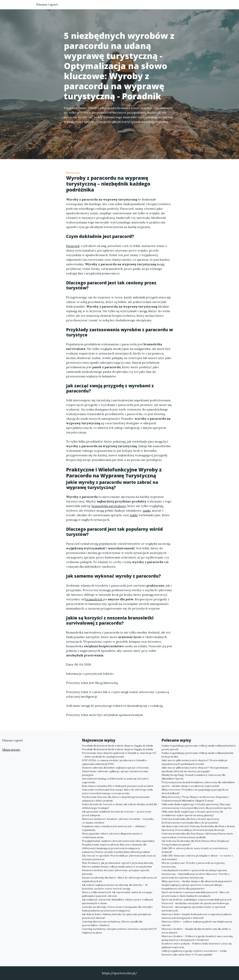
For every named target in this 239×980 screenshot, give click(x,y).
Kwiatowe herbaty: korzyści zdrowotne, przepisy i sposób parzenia (116, 872)
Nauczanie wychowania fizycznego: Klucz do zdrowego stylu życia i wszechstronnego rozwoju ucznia (117, 791)
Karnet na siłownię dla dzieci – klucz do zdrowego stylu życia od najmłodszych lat (119, 879)
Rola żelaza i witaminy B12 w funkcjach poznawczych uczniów (118, 786)
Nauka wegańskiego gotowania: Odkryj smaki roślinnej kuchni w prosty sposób (199, 747)
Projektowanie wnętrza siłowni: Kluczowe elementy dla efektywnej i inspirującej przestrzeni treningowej (114, 846)
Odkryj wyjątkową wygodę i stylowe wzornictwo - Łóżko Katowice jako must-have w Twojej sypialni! (194, 953)
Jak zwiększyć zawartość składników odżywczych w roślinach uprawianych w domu (118, 901)
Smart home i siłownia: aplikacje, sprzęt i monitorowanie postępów (115, 773)
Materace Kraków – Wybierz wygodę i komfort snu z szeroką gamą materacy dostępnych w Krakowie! (197, 938)
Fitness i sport (49, 5)
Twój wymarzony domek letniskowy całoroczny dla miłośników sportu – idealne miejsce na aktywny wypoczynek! (198, 784)
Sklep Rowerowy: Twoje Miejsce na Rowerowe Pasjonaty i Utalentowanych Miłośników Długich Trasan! (195, 799)
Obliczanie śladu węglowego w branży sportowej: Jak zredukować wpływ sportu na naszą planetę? (192, 813)
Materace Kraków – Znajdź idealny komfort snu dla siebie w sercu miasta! (196, 931)
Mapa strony (11, 749)
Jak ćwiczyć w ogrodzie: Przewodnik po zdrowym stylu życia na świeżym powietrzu (119, 857)
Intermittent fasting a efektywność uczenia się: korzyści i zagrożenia (115, 780)
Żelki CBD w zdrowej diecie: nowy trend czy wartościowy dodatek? (195, 850)
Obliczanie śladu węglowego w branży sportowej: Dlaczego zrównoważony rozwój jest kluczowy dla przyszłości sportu (196, 806)
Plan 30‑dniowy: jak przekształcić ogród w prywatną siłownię (118, 863)
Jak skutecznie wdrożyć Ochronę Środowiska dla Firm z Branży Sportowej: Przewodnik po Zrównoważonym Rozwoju (198, 828)
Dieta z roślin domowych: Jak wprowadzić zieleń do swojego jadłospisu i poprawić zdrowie (117, 894)
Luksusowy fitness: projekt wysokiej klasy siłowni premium (116, 852)
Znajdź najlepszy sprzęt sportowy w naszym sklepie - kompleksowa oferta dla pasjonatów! (193, 887)
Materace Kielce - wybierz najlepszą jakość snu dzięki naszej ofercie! (197, 923)
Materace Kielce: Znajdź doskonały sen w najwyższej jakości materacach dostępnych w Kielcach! (197, 916)
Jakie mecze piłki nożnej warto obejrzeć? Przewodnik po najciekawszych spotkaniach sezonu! (194, 762)
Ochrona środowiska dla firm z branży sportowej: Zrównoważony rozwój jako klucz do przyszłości (191, 821)
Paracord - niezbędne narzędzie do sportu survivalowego (195, 903)
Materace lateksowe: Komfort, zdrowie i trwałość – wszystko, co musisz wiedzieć (118, 821)
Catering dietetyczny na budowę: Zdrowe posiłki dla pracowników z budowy (112, 923)
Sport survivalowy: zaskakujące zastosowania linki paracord (196, 900)
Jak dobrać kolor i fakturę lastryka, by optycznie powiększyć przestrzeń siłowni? (117, 916)
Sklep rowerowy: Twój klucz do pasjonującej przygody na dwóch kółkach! (195, 791)
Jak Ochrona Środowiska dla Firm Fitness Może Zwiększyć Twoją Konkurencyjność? (195, 843)
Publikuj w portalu (156, 5)
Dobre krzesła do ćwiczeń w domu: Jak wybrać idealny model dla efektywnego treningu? (120, 806)
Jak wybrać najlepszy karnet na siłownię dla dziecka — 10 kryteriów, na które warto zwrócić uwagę (115, 887)
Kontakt (196, 5)
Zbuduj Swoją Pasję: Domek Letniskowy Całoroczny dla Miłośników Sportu (194, 777)
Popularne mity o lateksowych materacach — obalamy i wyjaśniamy (114, 828)
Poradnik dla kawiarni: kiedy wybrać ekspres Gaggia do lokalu (118, 746)
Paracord (73, 173)
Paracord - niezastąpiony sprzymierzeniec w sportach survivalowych (194, 909)
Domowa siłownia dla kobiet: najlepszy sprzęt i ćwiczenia (115, 768)
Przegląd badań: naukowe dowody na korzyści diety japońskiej (118, 841)
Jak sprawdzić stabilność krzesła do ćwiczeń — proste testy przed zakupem (117, 813)
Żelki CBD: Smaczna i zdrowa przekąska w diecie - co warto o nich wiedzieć (197, 857)
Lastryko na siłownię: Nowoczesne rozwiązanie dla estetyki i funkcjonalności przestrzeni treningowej (117, 909)
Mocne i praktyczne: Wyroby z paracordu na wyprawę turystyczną (193, 865)
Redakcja (179, 5)
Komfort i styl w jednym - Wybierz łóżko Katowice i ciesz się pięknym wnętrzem (197, 945)
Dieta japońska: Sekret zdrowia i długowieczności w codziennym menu (112, 835)
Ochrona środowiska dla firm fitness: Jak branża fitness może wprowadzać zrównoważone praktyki (197, 835)
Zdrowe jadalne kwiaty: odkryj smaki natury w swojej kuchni (117, 867)
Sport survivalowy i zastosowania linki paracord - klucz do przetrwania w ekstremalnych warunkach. (195, 894)
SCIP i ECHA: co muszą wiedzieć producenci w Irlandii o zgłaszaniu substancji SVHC (114, 762)
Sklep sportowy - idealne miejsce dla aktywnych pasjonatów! (197, 881)
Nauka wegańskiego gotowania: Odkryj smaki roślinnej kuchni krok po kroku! (197, 755)
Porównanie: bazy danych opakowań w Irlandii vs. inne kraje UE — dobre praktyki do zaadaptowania (119, 755)
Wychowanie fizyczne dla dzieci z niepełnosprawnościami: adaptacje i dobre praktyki (116, 799)
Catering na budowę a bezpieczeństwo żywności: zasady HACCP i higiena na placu (119, 931)
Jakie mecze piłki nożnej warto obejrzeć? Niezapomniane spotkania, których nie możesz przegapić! (195, 769)
